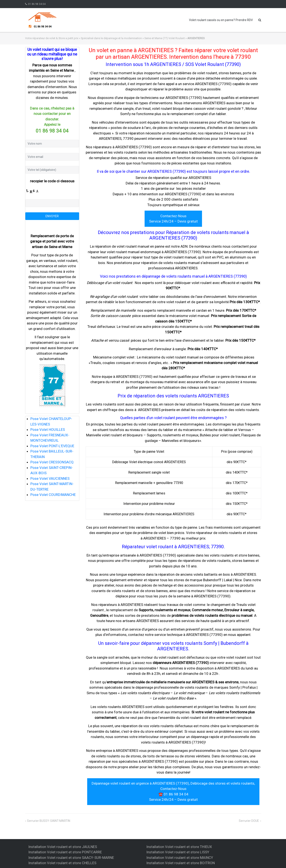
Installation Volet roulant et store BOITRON (181, 863)
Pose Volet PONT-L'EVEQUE (52, 446)
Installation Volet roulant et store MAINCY (180, 858)
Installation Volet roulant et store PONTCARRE (65, 852)
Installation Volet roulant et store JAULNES (63, 847)
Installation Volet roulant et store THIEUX (179, 847)
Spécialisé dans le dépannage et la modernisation (111, 38)
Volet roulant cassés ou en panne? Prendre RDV (221, 20)
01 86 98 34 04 (37, 4)
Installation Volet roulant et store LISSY (178, 852)
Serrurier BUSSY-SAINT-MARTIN (49, 821)
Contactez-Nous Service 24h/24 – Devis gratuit (173, 219)
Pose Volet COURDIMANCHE (53, 495)
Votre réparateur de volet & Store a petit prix (52, 38)
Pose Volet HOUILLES (48, 430)
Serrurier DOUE (249, 821)
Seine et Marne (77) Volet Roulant (165, 38)
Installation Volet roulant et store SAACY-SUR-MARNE (71, 858)
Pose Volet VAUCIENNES (50, 478)
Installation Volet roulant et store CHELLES (62, 863)
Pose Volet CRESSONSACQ (52, 462)
